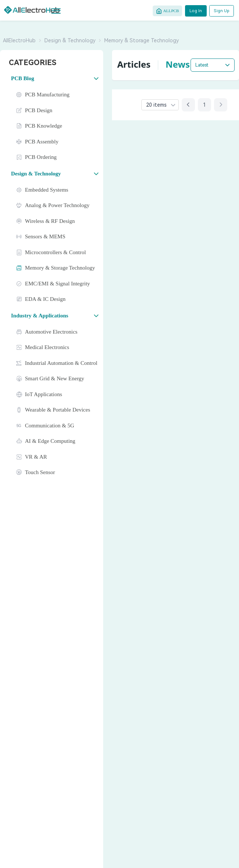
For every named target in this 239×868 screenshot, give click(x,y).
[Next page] (221, 105)
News (178, 64)
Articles (134, 64)
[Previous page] (188, 105)
